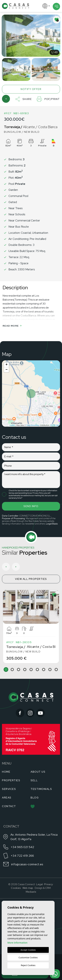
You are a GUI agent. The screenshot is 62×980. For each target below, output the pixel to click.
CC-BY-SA (54, 425)
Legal (40, 884)
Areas (7, 798)
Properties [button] (11, 780)
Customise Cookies (28, 957)
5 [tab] (31, 670)
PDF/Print (48, 99)
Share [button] (24, 99)
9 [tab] (56, 670)
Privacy (48, 884)
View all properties (31, 579)
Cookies (16, 888)
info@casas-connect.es (27, 864)
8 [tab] (50, 670)
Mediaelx (31, 892)
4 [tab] (25, 670)
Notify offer (31, 89)
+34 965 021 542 (22, 847)
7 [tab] (44, 670)
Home (6, 772)
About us (38, 772)
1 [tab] (6, 670)
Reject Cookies (28, 965)
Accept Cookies (28, 950)
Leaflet (12, 425)
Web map (28, 888)
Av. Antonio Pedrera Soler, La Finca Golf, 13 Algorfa (34, 837)
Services (9, 789)
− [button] (7, 370)
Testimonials (41, 789)
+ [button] (7, 365)
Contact (9, 806)
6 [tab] (37, 670)
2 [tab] (12, 670)
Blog (35, 798)
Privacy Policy (38, 493)
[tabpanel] (31, 627)
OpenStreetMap (33, 425)
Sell (34, 780)
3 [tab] (19, 670)
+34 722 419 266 (22, 856)
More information (17, 943)
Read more (12, 326)
